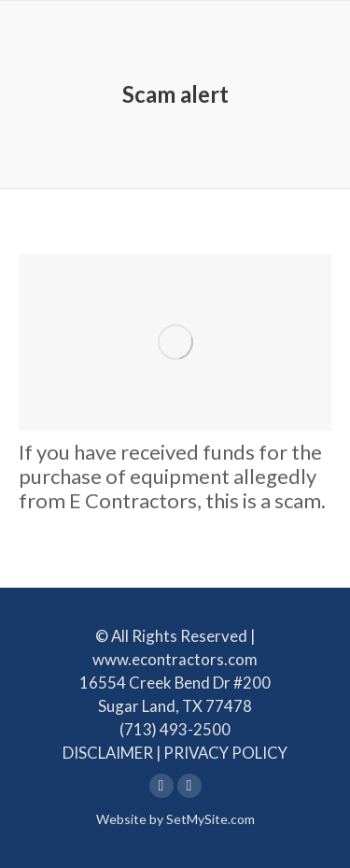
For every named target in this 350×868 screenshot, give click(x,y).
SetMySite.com (210, 819)
